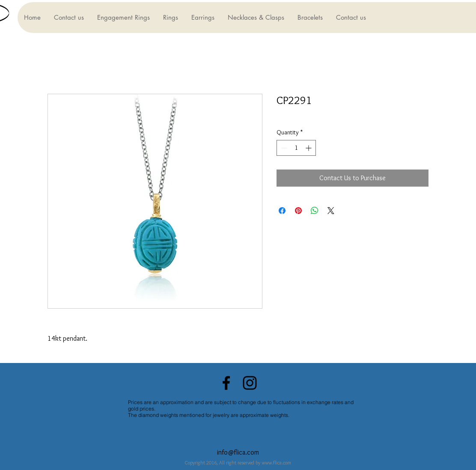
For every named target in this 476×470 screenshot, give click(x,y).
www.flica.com (276, 463)
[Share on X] (331, 211)
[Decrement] (283, 148)
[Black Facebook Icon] (226, 383)
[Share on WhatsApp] (315, 211)
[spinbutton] (296, 148)
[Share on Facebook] (282, 211)
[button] (123, 18)
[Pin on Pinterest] (298, 211)
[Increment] (309, 148)
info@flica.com (238, 452)
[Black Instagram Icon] (250, 383)
